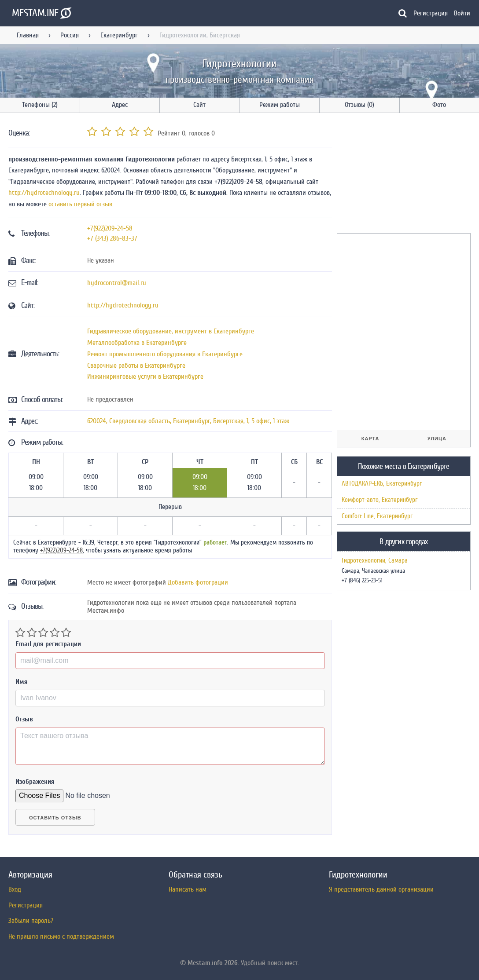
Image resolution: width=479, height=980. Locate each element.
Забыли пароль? (31, 921)
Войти (462, 13)
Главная (28, 35)
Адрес (120, 105)
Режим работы (280, 105)
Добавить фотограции (198, 582)
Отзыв (24, 719)
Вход (15, 889)
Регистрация (431, 13)
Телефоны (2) (40, 105)
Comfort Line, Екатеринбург (377, 516)
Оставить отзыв (55, 818)
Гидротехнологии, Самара (375, 561)
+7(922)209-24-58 (110, 228)
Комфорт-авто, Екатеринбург (380, 500)
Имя (22, 682)
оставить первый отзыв (80, 204)
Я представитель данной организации (381, 889)
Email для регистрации (48, 644)
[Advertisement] (403, 175)
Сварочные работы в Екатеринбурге (136, 366)
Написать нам (188, 889)
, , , (188, 421)
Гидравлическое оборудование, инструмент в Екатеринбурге (171, 331)
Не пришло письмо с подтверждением (61, 936)
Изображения (35, 782)
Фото (439, 105)
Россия (70, 35)
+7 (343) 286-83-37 (112, 238)
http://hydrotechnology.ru (44, 193)
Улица (437, 439)
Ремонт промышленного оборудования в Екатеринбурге (165, 354)
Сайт (199, 105)
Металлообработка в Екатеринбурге (137, 343)
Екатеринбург (119, 35)
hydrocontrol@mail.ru (117, 283)
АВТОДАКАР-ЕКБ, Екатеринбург (382, 484)
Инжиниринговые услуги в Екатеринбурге (145, 377)
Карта (370, 439)
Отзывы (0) (359, 105)
